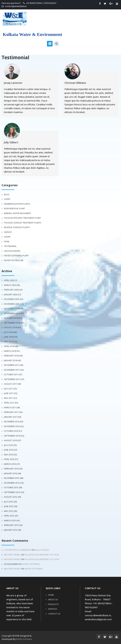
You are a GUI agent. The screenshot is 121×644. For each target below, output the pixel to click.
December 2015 (12, 478)
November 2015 (12, 483)
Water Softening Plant (16, 256)
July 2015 (8, 502)
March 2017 (10, 407)
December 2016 (12, 422)
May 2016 (9, 455)
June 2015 (9, 506)
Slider (7, 237)
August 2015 (11, 497)
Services (53, 609)
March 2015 (10, 520)
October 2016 (11, 431)
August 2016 (11, 440)
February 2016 (11, 469)
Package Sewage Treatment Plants (23, 223)
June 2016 (9, 450)
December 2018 (12, 309)
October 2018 (11, 318)
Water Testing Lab (14, 260)
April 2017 (9, 403)
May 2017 (9, 398)
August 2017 (11, 384)
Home (51, 595)
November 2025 (12, 304)
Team (7, 241)
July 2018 (8, 332)
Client (7, 199)
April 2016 (9, 459)
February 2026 (11, 290)
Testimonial (10, 246)
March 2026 (10, 285)
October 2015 (11, 487)
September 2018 (12, 323)
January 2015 (11, 530)
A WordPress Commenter (18, 550)
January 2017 (11, 417)
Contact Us (54, 614)
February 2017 (11, 412)
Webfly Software (24, 639)
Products (53, 604)
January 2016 (11, 473)
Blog (7, 194)
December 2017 (12, 365)
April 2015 (9, 516)
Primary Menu (50, 44)
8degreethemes (12, 555)
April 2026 (9, 280)
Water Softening (31, 564)
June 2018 (9, 337)
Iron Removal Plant (14, 208)
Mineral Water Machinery (18, 213)
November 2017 (12, 370)
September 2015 (12, 492)
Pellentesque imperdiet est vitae (42, 555)
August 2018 (11, 327)
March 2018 (10, 351)
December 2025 (12, 299)
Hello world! (42, 550)
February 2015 (11, 525)
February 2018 (11, 356)
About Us (53, 599)
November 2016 (12, 426)
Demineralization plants (17, 204)
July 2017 (8, 389)
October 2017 (11, 374)
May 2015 (9, 511)
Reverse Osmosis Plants (17, 227)
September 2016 (12, 436)
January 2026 (11, 294)
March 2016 (10, 464)
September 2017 (12, 379)
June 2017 (9, 393)
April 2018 (9, 346)
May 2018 (9, 342)
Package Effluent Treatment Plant (22, 218)
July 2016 (8, 445)
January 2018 (11, 360)
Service (8, 232)
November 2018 (12, 313)
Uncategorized (12, 251)
